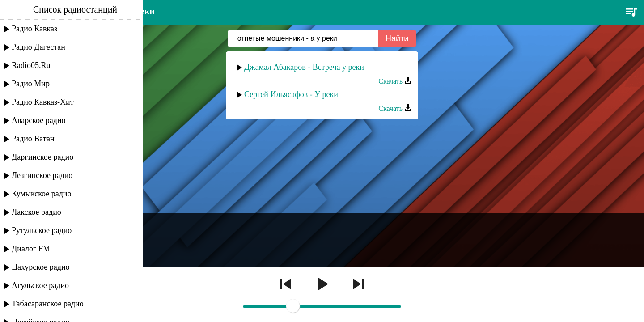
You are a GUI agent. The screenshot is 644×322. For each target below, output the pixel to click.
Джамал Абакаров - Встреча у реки (304, 67)
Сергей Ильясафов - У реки (291, 94)
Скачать (395, 81)
